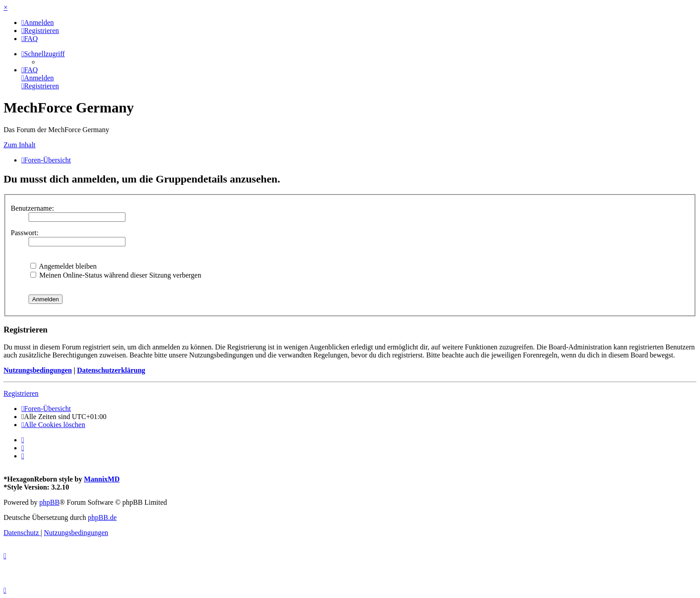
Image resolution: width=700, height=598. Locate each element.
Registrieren (21, 393)
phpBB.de (102, 517)
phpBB (49, 502)
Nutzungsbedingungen (38, 370)
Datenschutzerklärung (111, 370)
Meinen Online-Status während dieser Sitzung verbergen (116, 275)
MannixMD (102, 479)
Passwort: (25, 233)
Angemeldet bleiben (63, 266)
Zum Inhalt (20, 145)
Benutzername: (32, 208)
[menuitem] (38, 23)
